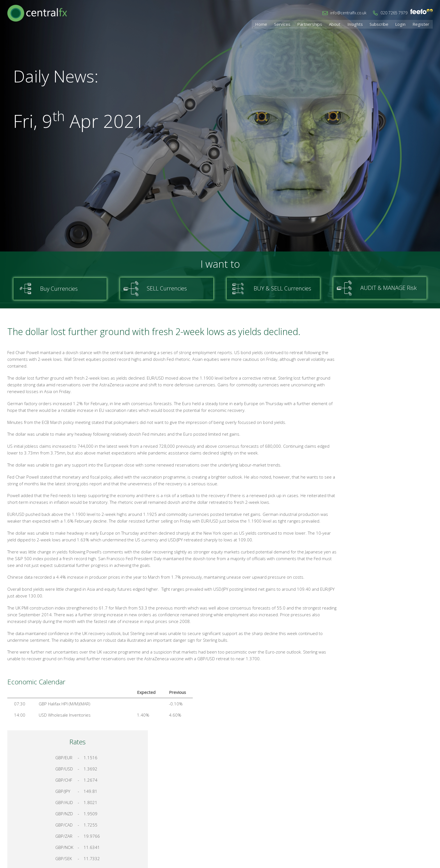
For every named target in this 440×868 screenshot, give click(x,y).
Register (421, 24)
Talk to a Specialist (385, 585)
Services (290, 24)
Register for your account (385, 605)
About (340, 24)
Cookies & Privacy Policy (392, 809)
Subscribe (382, 24)
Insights (359, 24)
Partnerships (316, 24)
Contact (354, 809)
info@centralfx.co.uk (348, 13)
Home (270, 24)
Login (402, 24)
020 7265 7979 (394, 13)
